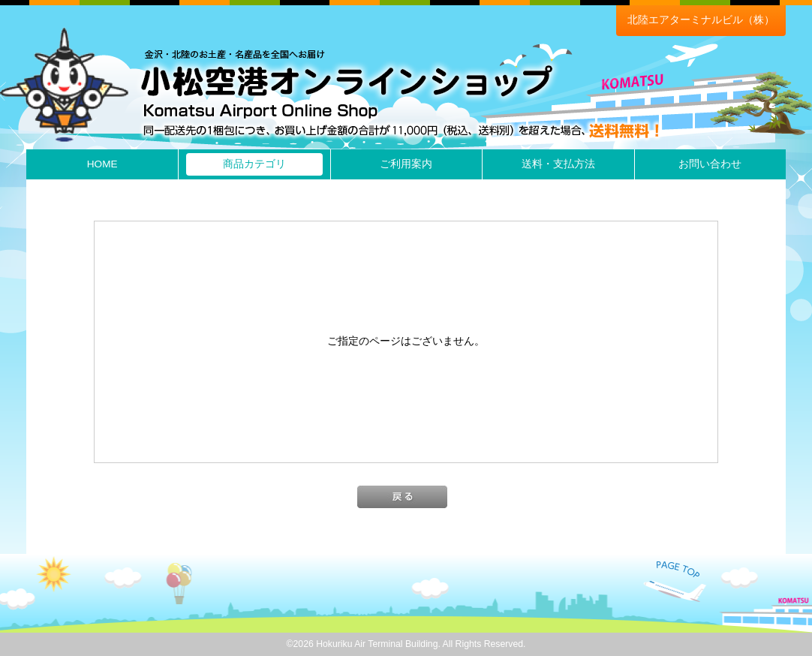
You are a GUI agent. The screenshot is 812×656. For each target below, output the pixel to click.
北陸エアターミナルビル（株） (701, 20)
